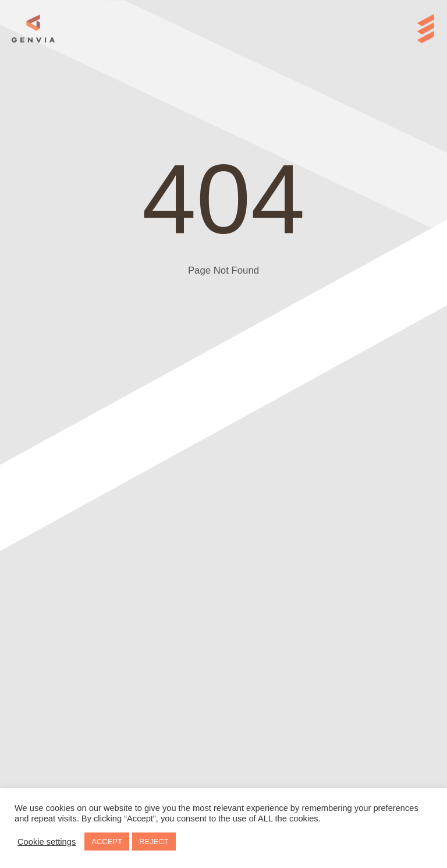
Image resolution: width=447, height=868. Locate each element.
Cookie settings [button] (47, 842)
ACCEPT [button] (107, 842)
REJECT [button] (154, 842)
